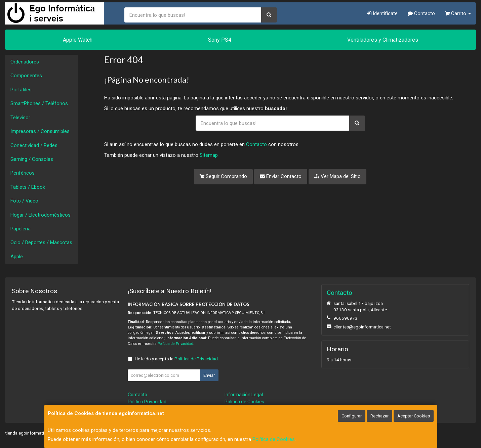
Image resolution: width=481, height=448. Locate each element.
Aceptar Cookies (414, 416)
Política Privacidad (147, 402)
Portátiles (21, 90)
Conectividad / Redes (34, 145)
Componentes (26, 76)
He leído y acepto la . (177, 359)
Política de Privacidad (175, 344)
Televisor (20, 118)
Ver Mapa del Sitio (337, 176)
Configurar (352, 416)
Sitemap (209, 155)
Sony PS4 (220, 40)
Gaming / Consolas (32, 159)
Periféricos (23, 173)
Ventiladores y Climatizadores (383, 40)
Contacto (421, 13)
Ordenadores (25, 62)
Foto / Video (24, 201)
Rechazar (379, 416)
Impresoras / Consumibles (40, 131)
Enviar (209, 375)
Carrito (458, 13)
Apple (17, 257)
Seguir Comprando (223, 176)
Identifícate (382, 13)
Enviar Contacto (281, 176)
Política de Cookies (274, 439)
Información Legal (244, 395)
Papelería (21, 229)
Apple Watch (78, 40)
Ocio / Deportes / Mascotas (41, 242)
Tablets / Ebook (28, 187)
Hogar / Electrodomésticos (41, 215)
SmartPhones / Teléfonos (39, 103)
